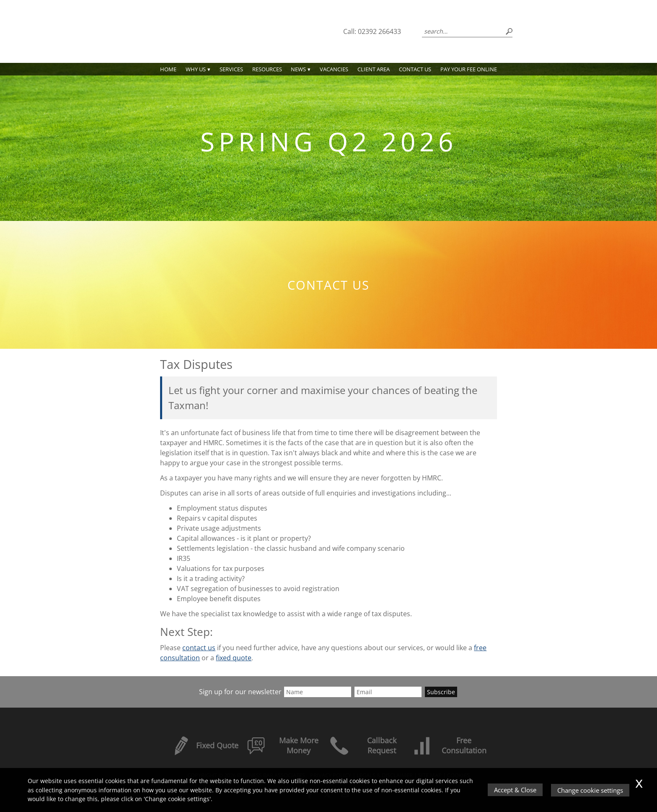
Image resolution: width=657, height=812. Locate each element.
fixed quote (234, 658)
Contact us (415, 69)
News (298, 69)
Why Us (196, 69)
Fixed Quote (205, 745)
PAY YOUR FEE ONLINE (469, 69)
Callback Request (363, 745)
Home (168, 69)
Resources (267, 69)
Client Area (374, 69)
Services (231, 69)
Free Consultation (449, 745)
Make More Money (283, 745)
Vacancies (334, 69)
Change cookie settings (590, 790)
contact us (199, 648)
